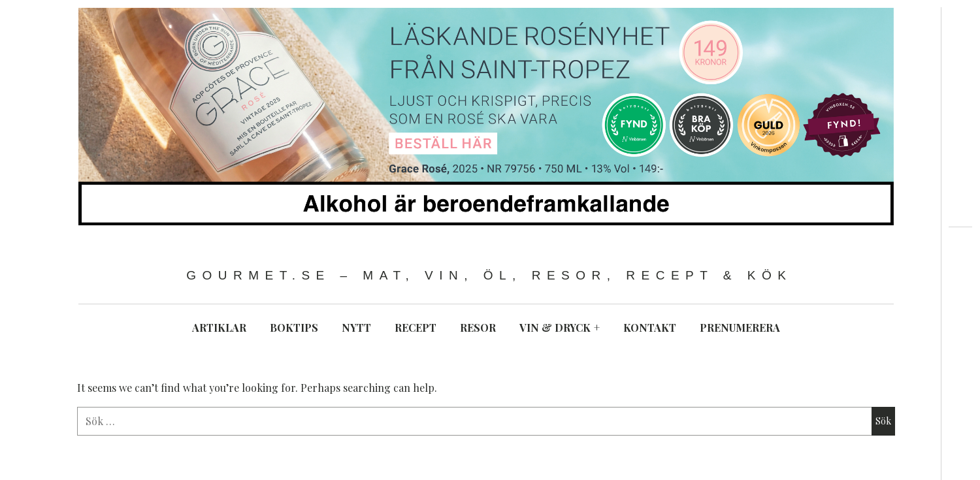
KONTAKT (650, 328)
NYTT (356, 328)
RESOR (478, 328)
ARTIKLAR (219, 328)
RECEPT (416, 328)
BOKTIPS (294, 328)
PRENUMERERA (740, 328)
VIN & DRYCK (560, 328)
